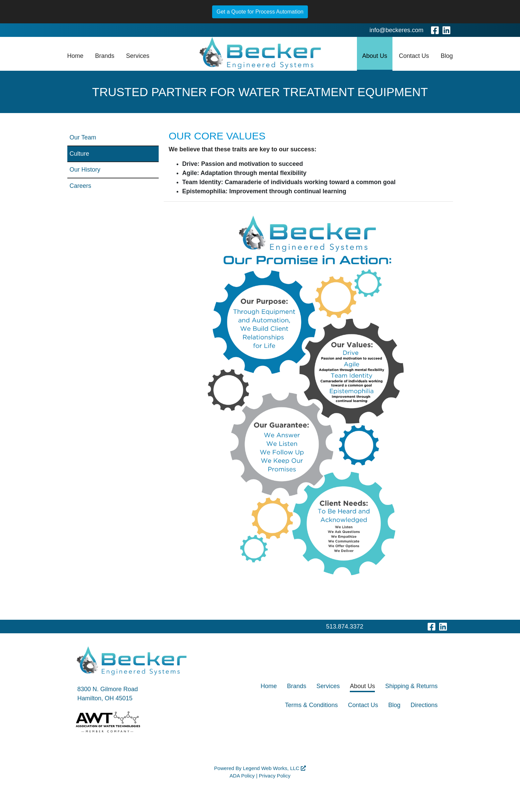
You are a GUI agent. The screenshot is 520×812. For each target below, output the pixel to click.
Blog (447, 56)
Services (138, 56)
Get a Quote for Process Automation (260, 12)
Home (75, 56)
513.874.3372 (345, 627)
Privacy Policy (275, 776)
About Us (375, 56)
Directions (424, 705)
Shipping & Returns (411, 686)
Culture (80, 154)
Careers (81, 186)
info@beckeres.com (396, 30)
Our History (85, 170)
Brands (105, 56)
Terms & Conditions (311, 705)
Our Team (83, 137)
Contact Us (414, 56)
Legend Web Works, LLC (274, 768)
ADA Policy (242, 776)
